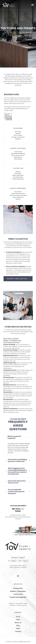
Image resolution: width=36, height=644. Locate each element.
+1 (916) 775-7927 (18, 561)
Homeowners (18, 588)
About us (18, 623)
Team (18, 628)
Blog (18, 626)
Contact (18, 631)
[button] (18, 444)
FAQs (18, 620)
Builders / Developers (18, 591)
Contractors (18, 594)
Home (18, 617)
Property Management (18, 597)
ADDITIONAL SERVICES (11, 343)
